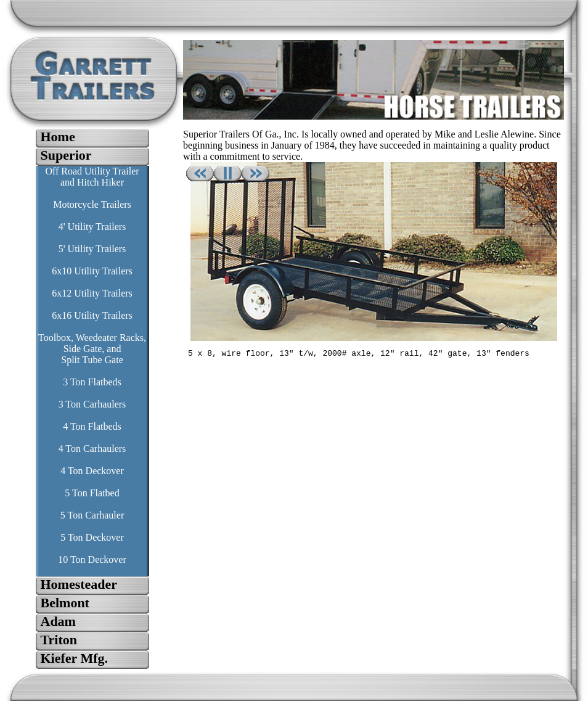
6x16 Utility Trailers (92, 315)
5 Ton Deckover (92, 537)
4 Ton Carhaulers (92, 449)
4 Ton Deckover (92, 471)
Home (58, 137)
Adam (58, 621)
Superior (66, 155)
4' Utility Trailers (92, 227)
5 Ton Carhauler (92, 515)
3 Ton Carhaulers (92, 404)
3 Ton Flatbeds (92, 382)
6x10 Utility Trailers (92, 271)
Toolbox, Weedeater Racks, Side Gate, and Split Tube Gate (92, 349)
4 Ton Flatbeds (92, 426)
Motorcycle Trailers (92, 204)
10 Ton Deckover (92, 560)
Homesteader (79, 584)
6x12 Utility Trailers (92, 293)
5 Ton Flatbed (92, 493)
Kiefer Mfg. (75, 658)
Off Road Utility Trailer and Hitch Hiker (92, 177)
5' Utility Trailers (92, 249)
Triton (59, 640)
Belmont (65, 603)
